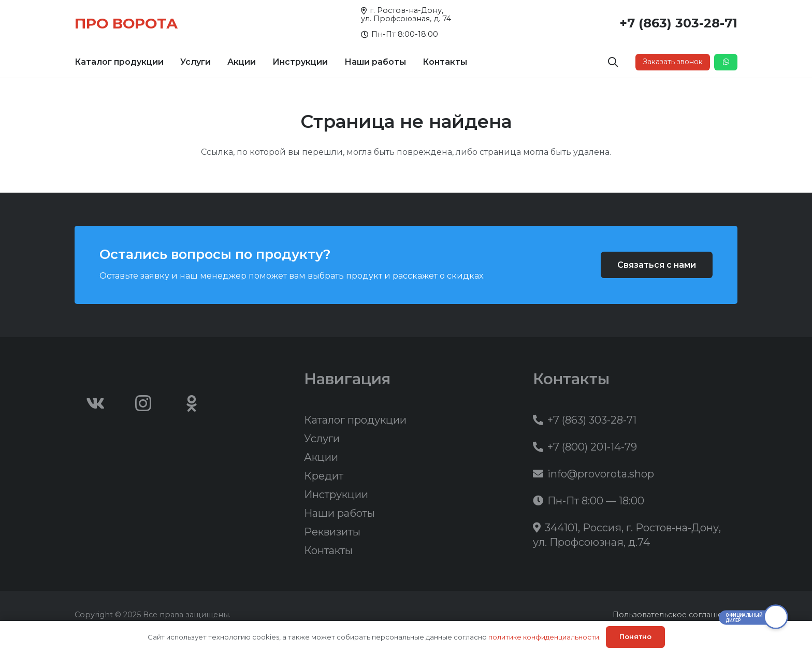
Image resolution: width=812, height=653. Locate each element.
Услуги (322, 439)
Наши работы (339, 513)
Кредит (324, 476)
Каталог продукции (355, 420)
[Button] (726, 62)
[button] (613, 62)
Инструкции (336, 495)
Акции (321, 457)
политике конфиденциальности (544, 637)
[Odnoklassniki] (192, 403)
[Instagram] (143, 403)
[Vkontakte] (95, 403)
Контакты (328, 550)
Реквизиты (332, 532)
